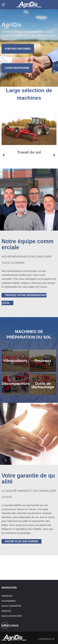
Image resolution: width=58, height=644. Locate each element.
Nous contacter (12, 616)
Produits (7, 596)
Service (6, 611)
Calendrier (9, 601)
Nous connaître (11, 606)
